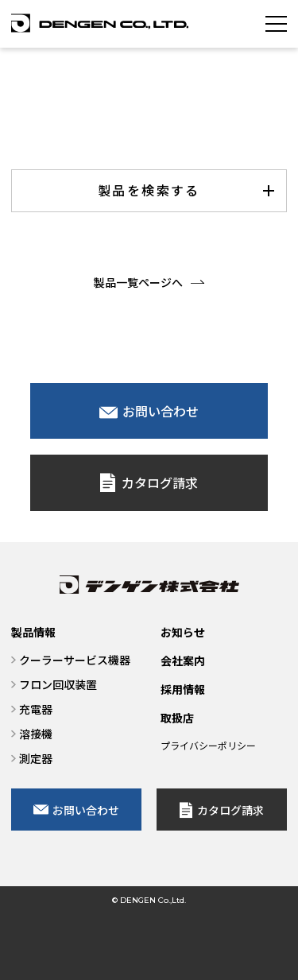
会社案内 (183, 660)
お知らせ (183, 632)
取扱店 (177, 718)
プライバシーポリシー (208, 745)
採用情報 (183, 689)
